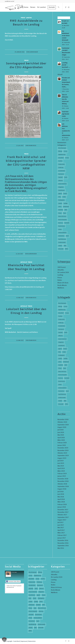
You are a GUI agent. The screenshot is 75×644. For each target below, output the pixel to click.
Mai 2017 (61, 528)
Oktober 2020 (62, 422)
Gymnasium (61, 174)
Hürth (66, 177)
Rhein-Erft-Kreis (62, 216)
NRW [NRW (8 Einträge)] (66, 365)
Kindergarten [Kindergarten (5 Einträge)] (61, 355)
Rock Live (61, 223)
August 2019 (62, 458)
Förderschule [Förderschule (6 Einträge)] (61, 319)
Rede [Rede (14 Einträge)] (65, 368)
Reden (60, 280)
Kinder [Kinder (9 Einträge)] (64, 352)
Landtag (29, 18)
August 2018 (62, 489)
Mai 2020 (61, 435)
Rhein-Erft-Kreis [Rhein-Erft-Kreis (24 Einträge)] (62, 372)
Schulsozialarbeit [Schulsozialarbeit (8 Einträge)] (62, 388)
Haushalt (60, 177)
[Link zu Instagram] (69, 7)
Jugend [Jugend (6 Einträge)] (60, 349)
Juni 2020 (61, 433)
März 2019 (61, 471)
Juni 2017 (61, 525)
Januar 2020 (62, 445)
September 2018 (63, 487)
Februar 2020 (62, 443)
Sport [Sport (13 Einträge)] (67, 391)
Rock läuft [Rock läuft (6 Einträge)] (67, 378)
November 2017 (63, 512)
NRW (66, 210)
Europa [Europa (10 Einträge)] (67, 313)
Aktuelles (24, 262)
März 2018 (61, 502)
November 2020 (63, 420)
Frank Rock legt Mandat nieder (65, 114)
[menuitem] (26, 7)
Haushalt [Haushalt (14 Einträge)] (60, 333)
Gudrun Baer (34, 52)
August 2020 (62, 427)
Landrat (60, 203)
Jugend (60, 194)
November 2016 (63, 543)
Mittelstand (66, 207)
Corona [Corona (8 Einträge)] (65, 306)
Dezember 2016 (63, 541)
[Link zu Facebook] (66, 7)
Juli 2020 (60, 430)
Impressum (24, 641)
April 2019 (61, 468)
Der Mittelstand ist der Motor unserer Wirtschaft (66, 36)
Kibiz (60, 197)
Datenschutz (32, 641)
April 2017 (61, 530)
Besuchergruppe (62, 148)
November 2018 (63, 481)
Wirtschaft (61, 249)
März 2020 (61, 440)
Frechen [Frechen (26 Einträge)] (60, 316)
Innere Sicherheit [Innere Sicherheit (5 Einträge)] (62, 339)
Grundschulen (62, 171)
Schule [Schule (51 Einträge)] (60, 385)
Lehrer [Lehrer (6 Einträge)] (60, 362)
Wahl (65, 246)
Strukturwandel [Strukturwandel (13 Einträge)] (62, 398)
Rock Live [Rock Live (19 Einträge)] (61, 378)
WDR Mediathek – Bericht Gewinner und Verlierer (21, 332)
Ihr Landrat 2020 (63, 273)
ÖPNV (67, 249)
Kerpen (65, 194)
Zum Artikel (9, 40)
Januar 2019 (62, 476)
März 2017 (61, 533)
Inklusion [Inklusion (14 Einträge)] (60, 336)
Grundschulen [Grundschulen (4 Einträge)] (62, 326)
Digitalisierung (62, 155)
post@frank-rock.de (9, 1)
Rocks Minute (62, 226)
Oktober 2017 (62, 515)
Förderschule (61, 164)
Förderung (61, 168)
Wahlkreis (61, 288)
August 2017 (62, 520)
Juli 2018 (60, 492)
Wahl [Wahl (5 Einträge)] (65, 401)
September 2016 (63, 546)
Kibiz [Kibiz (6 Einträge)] (60, 352)
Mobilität (61, 210)
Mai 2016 (61, 548)
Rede (65, 213)
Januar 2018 (62, 507)
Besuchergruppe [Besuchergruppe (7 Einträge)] (62, 303)
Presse (23, 18)
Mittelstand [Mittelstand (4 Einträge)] (66, 362)
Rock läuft (67, 223)
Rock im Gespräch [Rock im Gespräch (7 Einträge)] (62, 375)
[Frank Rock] (14, 7)
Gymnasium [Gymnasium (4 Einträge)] (61, 329)
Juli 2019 (60, 461)
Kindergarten (61, 200)
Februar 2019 (62, 474)
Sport (67, 236)
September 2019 (63, 456)
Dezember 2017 (63, 510)
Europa (67, 158)
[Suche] (58, 7)
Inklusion (60, 181)
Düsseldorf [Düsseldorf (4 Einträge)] (61, 313)
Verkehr (60, 246)
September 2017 (63, 517)
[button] (4, 640)
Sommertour (61, 236)
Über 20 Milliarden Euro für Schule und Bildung (65, 99)
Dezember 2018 (63, 479)
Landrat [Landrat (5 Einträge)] (60, 359)
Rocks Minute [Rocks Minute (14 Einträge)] (62, 381)
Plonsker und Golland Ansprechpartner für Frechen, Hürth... (67, 82)
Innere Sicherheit (62, 184)
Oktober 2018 (62, 484)
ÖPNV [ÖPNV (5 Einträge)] (67, 404)
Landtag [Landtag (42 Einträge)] (65, 359)
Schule (60, 229)
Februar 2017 (62, 535)
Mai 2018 (61, 497)
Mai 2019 (61, 466)
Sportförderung (62, 239)
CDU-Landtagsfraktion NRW (23, 198)
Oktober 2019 (62, 453)
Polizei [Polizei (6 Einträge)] (60, 368)
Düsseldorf (61, 158)
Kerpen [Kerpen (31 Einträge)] (65, 349)
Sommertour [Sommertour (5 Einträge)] (61, 391)
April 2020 (61, 438)
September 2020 (63, 425)
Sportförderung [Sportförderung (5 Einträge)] (62, 394)
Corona (65, 151)
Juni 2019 (61, 463)
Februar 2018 (62, 505)
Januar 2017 (62, 538)
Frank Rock (32, 146)
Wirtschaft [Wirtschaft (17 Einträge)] (61, 404)
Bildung (60, 151)
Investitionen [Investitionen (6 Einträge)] (61, 346)
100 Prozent (62, 267)
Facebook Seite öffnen (13, 581)
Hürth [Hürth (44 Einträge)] (66, 333)
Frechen (60, 161)
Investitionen (61, 190)
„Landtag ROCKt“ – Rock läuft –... (66, 65)
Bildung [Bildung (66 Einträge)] (60, 306)
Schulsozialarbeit (62, 233)
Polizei (60, 213)
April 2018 (61, 499)
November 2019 (63, 451)
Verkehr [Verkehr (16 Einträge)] (60, 401)
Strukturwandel (62, 242)
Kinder (64, 197)
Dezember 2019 (63, 448)
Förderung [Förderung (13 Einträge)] (61, 323)
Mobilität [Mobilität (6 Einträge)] (61, 365)
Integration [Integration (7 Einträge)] (61, 342)
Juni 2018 (61, 494)
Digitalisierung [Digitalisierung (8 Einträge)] (62, 310)
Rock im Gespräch (62, 220)
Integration (61, 187)
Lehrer (60, 207)
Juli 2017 (60, 523)
